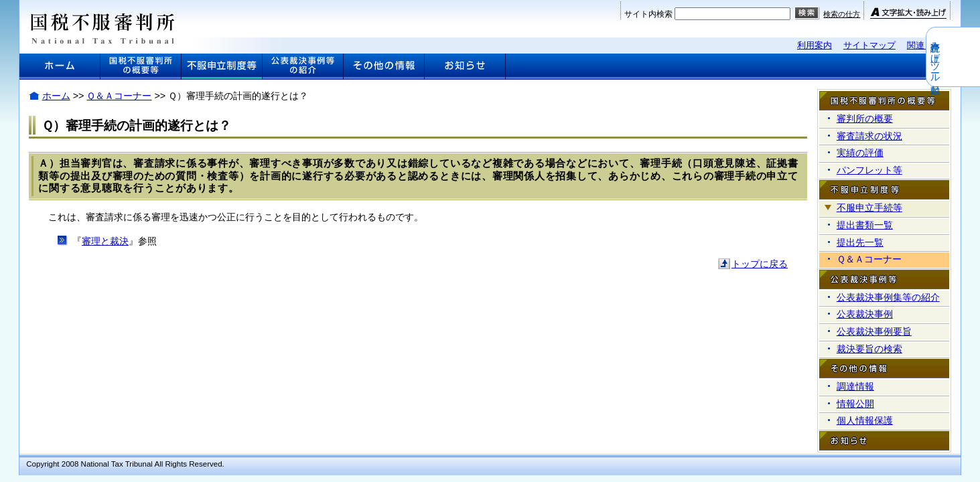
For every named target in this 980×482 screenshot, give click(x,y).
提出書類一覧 (865, 225)
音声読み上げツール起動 (971, 57)
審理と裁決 (105, 241)
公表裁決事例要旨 (874, 331)
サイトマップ (869, 45)
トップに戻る (760, 264)
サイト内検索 (648, 14)
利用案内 (815, 45)
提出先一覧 (860, 242)
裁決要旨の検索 (869, 349)
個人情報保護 (865, 420)
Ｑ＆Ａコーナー (119, 96)
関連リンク (929, 45)
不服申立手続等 (869, 208)
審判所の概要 (865, 118)
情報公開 (855, 404)
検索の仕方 (842, 14)
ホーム (56, 96)
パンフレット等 (869, 170)
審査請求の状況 (869, 136)
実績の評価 (860, 153)
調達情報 (855, 386)
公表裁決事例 (865, 314)
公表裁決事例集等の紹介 (888, 297)
